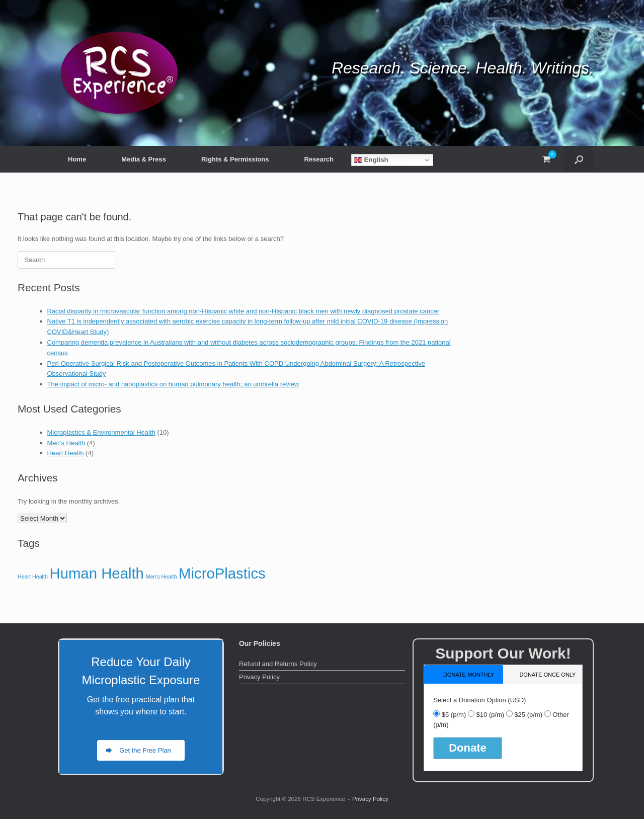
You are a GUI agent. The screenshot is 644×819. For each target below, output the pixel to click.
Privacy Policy (259, 677)
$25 (528, 715)
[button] (579, 159)
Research (319, 159)
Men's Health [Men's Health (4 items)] (162, 577)
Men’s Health (66, 443)
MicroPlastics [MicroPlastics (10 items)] (222, 573)
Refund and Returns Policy (278, 664)
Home (77, 159)
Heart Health (66, 453)
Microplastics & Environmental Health (101, 432)
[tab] (464, 674)
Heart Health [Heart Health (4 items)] (33, 577)
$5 (454, 715)
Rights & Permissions (235, 159)
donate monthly (469, 675)
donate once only (547, 675)
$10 (490, 715)
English (371, 160)
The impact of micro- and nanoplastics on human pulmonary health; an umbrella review (173, 384)
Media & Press (144, 159)
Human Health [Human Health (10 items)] (96, 573)
